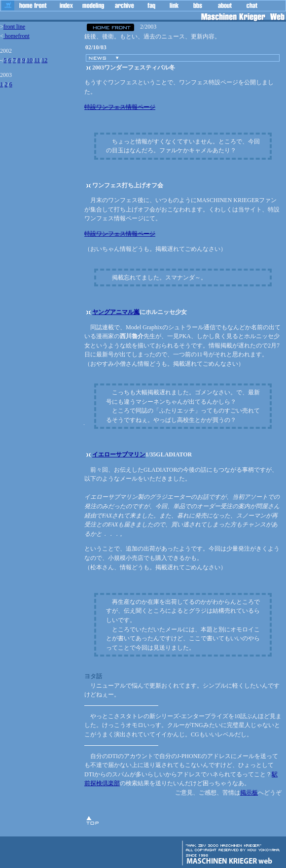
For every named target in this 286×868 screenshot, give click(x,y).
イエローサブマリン (119, 454)
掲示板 (249, 793)
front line (14, 27)
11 (37, 60)
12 (44, 60)
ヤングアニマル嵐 (116, 312)
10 (30, 60)
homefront (17, 36)
